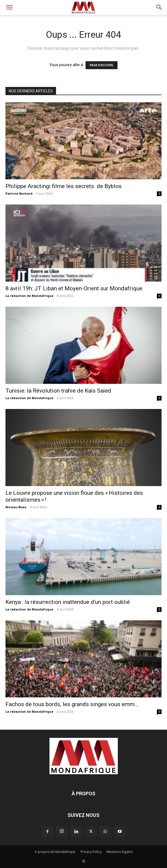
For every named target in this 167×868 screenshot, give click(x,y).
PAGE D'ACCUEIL (102, 65)
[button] (9, 7)
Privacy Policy (91, 852)
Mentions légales (120, 852)
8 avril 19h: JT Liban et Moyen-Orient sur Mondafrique (74, 288)
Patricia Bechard (19, 193)
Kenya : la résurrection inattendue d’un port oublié (68, 602)
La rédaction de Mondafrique (29, 296)
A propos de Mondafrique (55, 852)
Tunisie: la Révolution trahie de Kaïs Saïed (58, 391)
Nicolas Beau (16, 507)
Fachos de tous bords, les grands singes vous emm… (72, 704)
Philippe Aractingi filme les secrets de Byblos (64, 186)
